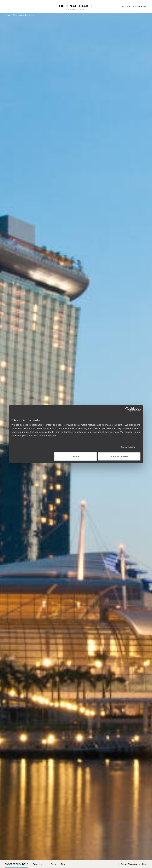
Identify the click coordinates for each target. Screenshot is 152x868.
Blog (63, 864)
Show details (128, 447)
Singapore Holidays (16, 864)
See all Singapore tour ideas (132, 864)
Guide (54, 864)
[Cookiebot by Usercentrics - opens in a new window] (128, 409)
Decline (75, 456)
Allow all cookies (119, 456)
